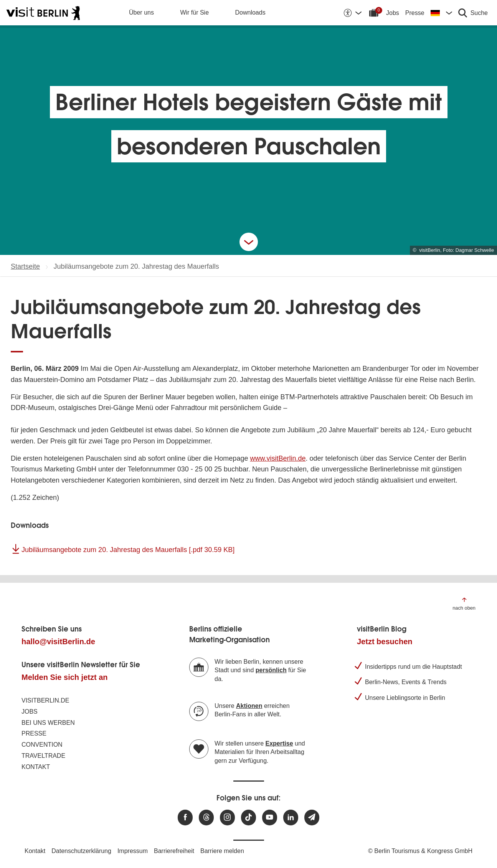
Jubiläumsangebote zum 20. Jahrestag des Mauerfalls (128, 550)
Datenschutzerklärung (81, 851)
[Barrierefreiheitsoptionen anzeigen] (352, 13)
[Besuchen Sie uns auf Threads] (206, 818)
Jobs (393, 13)
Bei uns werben (48, 723)
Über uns (141, 12)
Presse (415, 13)
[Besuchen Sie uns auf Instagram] (227, 818)
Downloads (250, 12)
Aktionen (249, 706)
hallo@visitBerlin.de (58, 641)
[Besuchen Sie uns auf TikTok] (248, 818)
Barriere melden (222, 851)
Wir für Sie (194, 12)
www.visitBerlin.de (278, 458)
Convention (42, 745)
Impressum (133, 851)
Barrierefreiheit (174, 851)
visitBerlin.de (45, 700)
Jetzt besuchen (385, 641)
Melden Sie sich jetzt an (65, 677)
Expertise (279, 743)
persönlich (271, 670)
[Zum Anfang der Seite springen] (464, 603)
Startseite (25, 266)
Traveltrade (43, 756)
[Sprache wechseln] (441, 13)
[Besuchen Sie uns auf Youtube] (270, 818)
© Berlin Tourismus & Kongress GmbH (420, 851)
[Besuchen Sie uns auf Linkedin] (291, 818)
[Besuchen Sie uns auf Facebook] (185, 818)
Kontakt (36, 767)
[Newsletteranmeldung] (312, 818)
